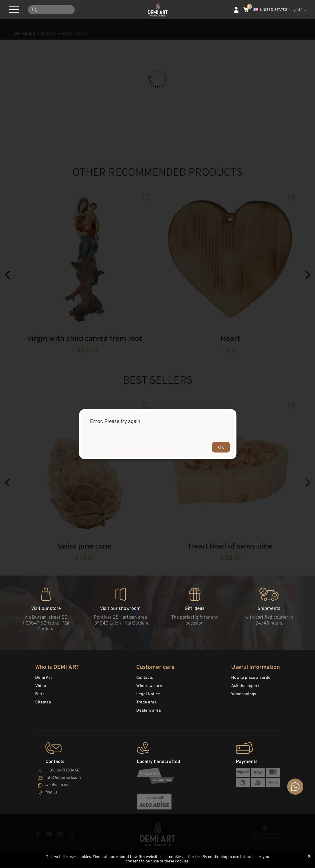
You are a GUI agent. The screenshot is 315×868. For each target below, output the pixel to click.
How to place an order (252, 680)
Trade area (147, 705)
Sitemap (43, 705)
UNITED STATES (280, 10)
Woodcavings (244, 697)
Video (41, 689)
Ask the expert (245, 689)
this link (194, 857)
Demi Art (44, 680)
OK (221, 447)
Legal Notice (148, 697)
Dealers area (149, 713)
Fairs (40, 697)
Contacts (145, 680)
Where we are (149, 689)
